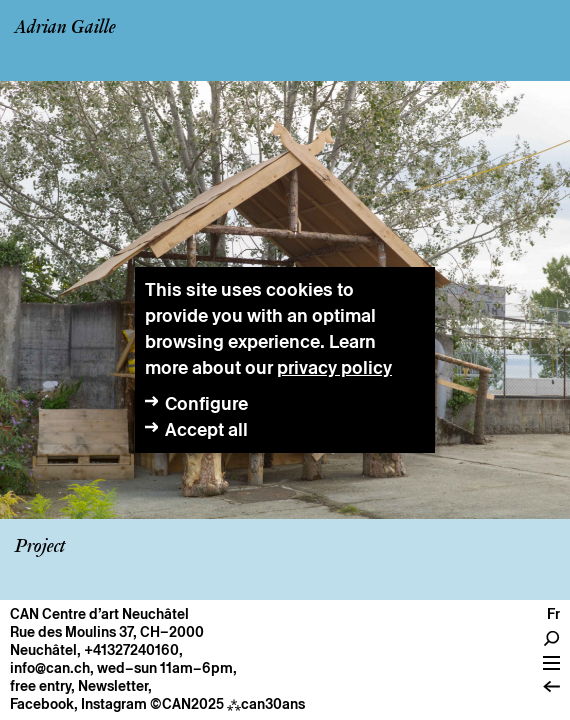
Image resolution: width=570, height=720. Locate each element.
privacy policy (334, 367)
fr (553, 614)
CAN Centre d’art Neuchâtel (99, 614)
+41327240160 (131, 650)
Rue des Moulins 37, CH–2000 (107, 632)
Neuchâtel (43, 650)
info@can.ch (50, 668)
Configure (206, 403)
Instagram (114, 704)
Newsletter (113, 686)
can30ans (266, 704)
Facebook (42, 704)
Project (40, 547)
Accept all (206, 429)
